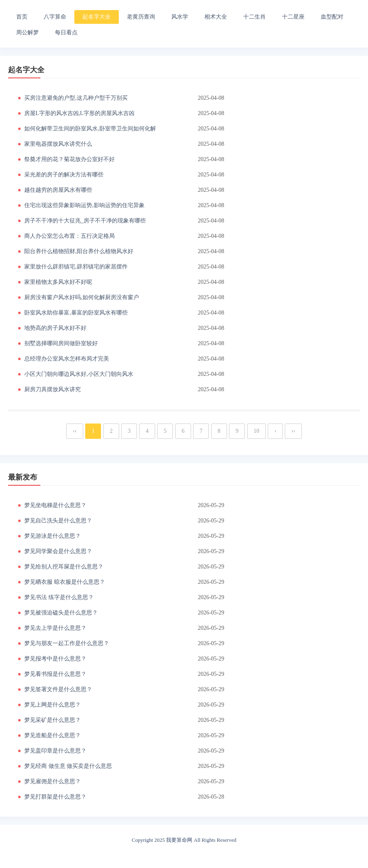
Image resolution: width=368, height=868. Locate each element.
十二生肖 (254, 17)
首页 (22, 17)
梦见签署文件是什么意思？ (58, 689)
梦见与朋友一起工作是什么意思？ (67, 643)
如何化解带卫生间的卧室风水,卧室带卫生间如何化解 (90, 129)
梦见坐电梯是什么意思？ (55, 505)
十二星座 (293, 17)
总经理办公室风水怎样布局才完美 (67, 359)
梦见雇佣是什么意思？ (53, 781)
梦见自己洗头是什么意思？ (58, 521)
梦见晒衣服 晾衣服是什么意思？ (65, 582)
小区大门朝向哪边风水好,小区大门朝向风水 (79, 374)
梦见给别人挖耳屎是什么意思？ (64, 567)
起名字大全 (97, 17)
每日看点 (66, 32)
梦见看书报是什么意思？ (55, 674)
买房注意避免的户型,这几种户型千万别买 (76, 98)
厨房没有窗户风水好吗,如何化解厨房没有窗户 (82, 297)
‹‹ (75, 431)
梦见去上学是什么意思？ (55, 628)
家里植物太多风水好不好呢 (58, 282)
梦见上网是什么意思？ (53, 705)
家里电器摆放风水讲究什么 (58, 144)
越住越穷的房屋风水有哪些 (58, 190)
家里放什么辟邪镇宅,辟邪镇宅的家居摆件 (76, 267)
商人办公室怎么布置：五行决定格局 (69, 236)
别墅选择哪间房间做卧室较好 (61, 343)
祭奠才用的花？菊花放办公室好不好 (69, 159)
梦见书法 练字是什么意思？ (59, 597)
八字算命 (55, 17)
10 (257, 431)
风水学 (180, 17)
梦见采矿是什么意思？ (53, 720)
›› (293, 431)
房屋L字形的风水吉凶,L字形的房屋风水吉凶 (79, 113)
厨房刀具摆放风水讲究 (53, 389)
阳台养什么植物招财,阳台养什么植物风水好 (79, 251)
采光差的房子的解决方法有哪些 (64, 175)
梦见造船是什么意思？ (53, 735)
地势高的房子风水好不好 (55, 328)
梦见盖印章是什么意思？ (55, 751)
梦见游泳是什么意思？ (53, 536)
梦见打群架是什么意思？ (55, 797)
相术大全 (216, 17)
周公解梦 (27, 32)
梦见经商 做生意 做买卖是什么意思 (68, 766)
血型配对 (332, 17)
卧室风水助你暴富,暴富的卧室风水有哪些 (76, 313)
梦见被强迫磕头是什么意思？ (61, 613)
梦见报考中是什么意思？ (55, 659)
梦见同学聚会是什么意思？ (58, 551)
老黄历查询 (141, 17)
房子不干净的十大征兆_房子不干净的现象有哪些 (85, 221)
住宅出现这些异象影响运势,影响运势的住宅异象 (84, 205)
